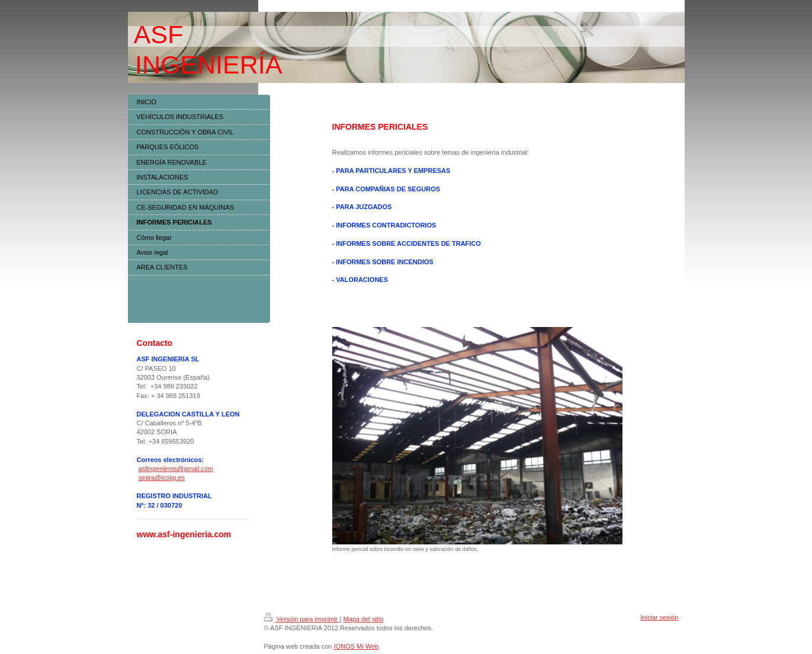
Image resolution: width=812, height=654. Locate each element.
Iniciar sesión (659, 617)
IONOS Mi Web (357, 646)
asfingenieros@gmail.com (176, 469)
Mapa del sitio (363, 619)
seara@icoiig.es (162, 477)
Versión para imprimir (302, 619)
